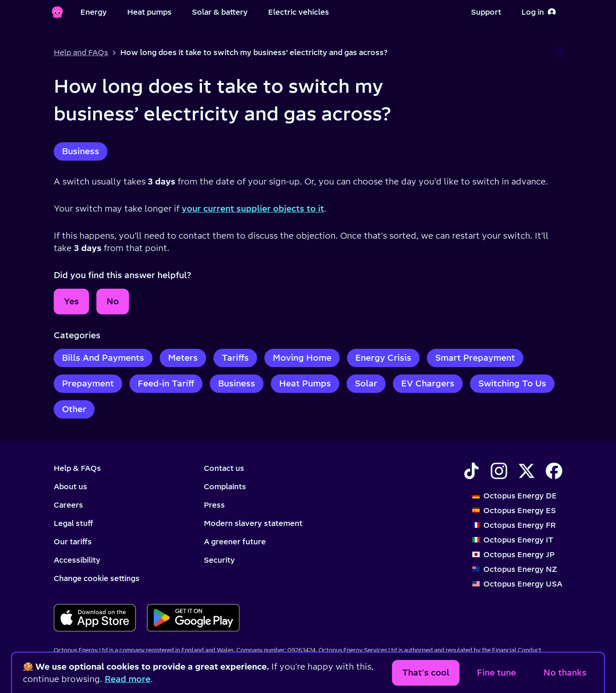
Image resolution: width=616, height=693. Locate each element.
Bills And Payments (103, 358)
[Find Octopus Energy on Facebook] (554, 471)
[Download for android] (193, 618)
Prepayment (88, 383)
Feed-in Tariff (166, 383)
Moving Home (302, 358)
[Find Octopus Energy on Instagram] (499, 471)
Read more (128, 679)
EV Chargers (428, 383)
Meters (183, 358)
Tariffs (235, 358)
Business (81, 151)
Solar (366, 383)
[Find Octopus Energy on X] (526, 471)
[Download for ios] (95, 618)
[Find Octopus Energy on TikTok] (471, 471)
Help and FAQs (81, 52)
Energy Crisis (383, 358)
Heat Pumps (305, 383)
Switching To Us (512, 383)
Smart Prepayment (475, 358)
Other (74, 409)
